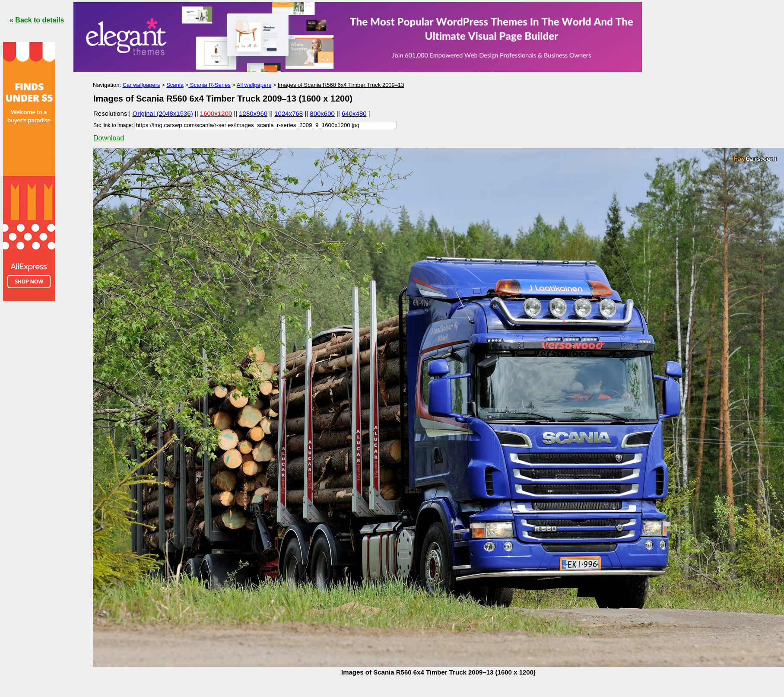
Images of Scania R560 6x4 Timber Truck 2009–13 (341, 85)
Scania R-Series (209, 85)
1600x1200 (216, 113)
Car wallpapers (141, 85)
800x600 (322, 113)
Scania (175, 85)
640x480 (354, 113)
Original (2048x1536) (163, 113)
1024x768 (289, 113)
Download (109, 138)
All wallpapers (254, 85)
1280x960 (253, 113)
